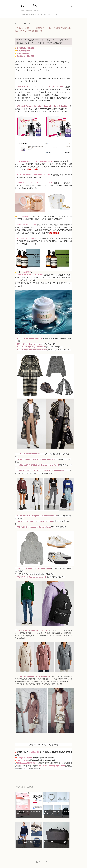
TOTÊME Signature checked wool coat (32, 350)
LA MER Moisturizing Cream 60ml (30, 275)
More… (56, 14)
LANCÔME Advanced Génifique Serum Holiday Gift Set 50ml (43, 106)
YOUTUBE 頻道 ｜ (46, 14)
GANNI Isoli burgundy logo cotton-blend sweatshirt (37, 459)
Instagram (21, 758)
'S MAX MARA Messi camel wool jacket (34, 676)
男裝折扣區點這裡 (24, 53)
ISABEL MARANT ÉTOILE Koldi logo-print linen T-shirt (38, 465)
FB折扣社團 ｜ (25, 14)
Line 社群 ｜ (35, 14)
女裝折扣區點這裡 (24, 51)
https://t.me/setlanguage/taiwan (52, 766)
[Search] (71, 6)
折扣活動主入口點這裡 (25, 48)
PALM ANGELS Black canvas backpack (32, 577)
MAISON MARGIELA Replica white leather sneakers (37, 516)
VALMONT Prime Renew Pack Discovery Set (34, 183)
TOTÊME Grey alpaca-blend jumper (31, 344)
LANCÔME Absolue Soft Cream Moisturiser (36, 161)
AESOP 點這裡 (23, 216)
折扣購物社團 (34, 752)
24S (48, 185)
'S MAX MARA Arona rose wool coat (32, 631)
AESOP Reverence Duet (27, 225)
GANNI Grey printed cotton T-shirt (31, 454)
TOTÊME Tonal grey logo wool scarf (31, 347)
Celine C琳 (29, 6)
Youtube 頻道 (22, 760)
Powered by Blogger (43, 862)
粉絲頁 (30, 758)
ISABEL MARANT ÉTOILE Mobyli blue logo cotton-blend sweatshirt (43, 470)
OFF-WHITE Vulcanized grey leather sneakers (35, 521)
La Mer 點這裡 (26, 272)
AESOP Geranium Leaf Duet (28, 238)
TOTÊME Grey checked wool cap (30, 338)
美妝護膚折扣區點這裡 (25, 56)
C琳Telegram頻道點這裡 (26, 763)
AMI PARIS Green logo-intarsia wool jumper (34, 568)
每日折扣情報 (24, 774)
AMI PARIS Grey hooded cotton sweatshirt (34, 527)
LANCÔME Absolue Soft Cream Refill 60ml (34, 175)
